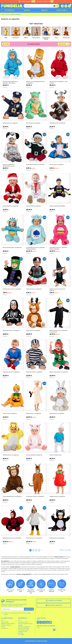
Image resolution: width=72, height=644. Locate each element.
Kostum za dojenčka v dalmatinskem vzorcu (9, 165)
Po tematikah (9, 10)
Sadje (6, 38)
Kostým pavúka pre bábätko (57, 206)
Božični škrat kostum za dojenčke (59, 372)
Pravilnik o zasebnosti (24, 627)
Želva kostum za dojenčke (33, 123)
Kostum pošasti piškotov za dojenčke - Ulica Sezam (10, 82)
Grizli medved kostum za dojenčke (12, 496)
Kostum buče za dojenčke (10, 413)
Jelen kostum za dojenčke (33, 330)
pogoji (29, 613)
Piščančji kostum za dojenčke (11, 455)
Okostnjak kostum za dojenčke (11, 330)
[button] (70, 33)
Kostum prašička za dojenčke (34, 455)
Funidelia (3, 14)
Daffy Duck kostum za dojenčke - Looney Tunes (59, 331)
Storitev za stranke (54, 601)
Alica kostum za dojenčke (56, 164)
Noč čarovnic (16, 38)
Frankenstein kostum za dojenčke (12, 289)
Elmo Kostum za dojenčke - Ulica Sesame (58, 82)
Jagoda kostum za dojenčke (57, 496)
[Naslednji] (42, 550)
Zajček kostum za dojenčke (57, 413)
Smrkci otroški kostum (56, 455)
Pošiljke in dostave (6, 625)
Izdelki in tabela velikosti (8, 624)
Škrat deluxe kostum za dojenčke (35, 164)
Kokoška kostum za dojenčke (34, 538)
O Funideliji (21, 634)
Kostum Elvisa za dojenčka (33, 206)
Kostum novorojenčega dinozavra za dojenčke (35, 82)
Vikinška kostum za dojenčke (57, 123)
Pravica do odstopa (23, 630)
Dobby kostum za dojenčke (34, 413)
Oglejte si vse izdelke (65, 550)
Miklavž (26, 38)
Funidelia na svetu (23, 622)
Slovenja (20, 633)
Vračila (3, 627)
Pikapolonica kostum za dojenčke (12, 538)
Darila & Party (61, 10)
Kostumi (27, 10)
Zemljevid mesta (23, 631)
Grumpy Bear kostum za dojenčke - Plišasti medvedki (36, 248)
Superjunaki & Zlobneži (46, 38)
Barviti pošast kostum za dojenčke (12, 247)
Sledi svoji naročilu (54, 605)
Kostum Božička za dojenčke (11, 206)
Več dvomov (4, 628)
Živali (56, 38)
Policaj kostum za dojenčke (10, 123)
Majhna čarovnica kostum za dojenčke (57, 290)
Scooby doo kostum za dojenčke (35, 496)
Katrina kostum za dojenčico (34, 289)
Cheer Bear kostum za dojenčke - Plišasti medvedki (58, 248)
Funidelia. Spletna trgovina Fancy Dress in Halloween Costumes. (12, 6)
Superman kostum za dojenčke (11, 372)
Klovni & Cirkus (36, 38)
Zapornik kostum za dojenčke (34, 372)
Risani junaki (66, 38)
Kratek (7, 44)
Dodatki (44, 10)
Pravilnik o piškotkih (24, 628)
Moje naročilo (5, 622)
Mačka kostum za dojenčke (57, 538)
